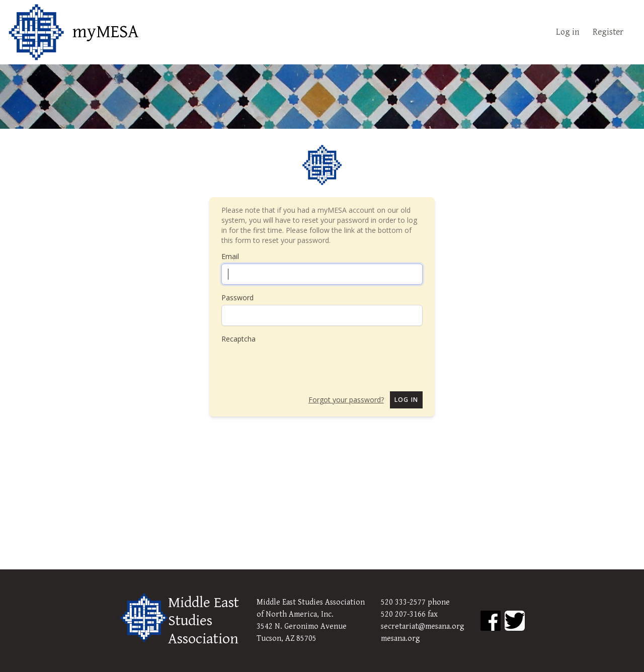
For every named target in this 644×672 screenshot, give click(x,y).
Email (230, 256)
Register (608, 32)
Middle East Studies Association (204, 621)
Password (237, 298)
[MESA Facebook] (491, 621)
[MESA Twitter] (515, 621)
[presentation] (298, 364)
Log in (568, 32)
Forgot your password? (346, 400)
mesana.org (400, 639)
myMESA (105, 32)
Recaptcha (238, 339)
